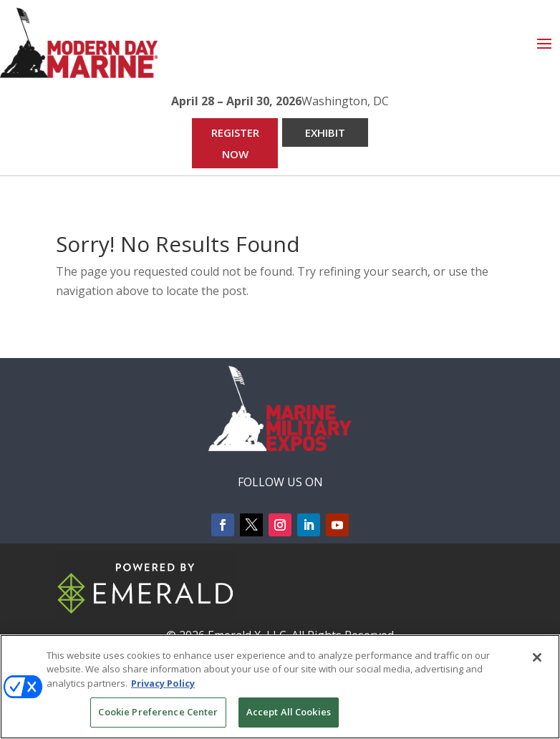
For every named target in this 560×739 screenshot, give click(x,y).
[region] (280, 687)
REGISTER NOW (235, 143)
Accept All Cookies (289, 712)
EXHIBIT (325, 132)
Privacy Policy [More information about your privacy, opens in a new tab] (163, 683)
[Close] (537, 657)
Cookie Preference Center (158, 712)
